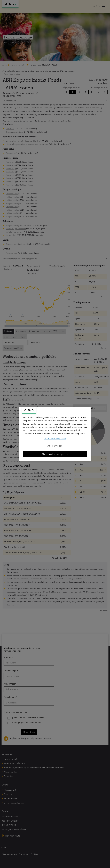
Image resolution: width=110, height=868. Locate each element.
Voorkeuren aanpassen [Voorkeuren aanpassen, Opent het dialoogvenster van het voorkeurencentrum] (55, 439)
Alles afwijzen (55, 446)
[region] (55, 434)
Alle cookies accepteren (55, 454)
